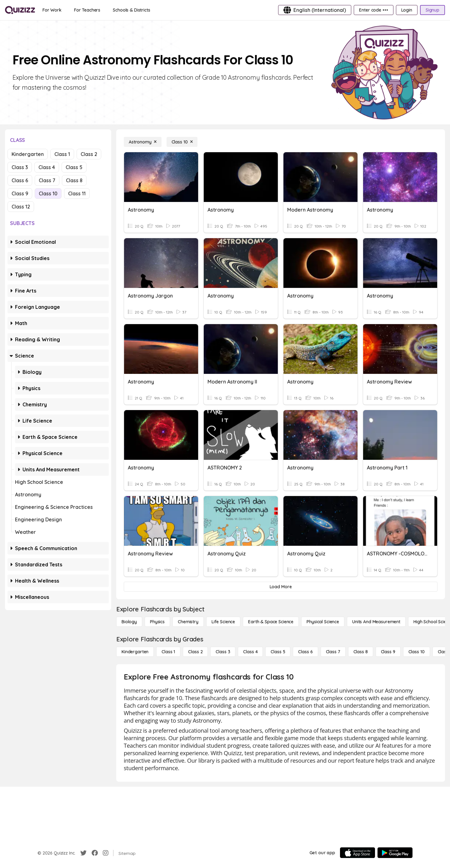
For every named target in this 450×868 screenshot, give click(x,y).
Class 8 (74, 180)
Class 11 (77, 193)
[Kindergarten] (135, 652)
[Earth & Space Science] (271, 622)
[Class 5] (278, 652)
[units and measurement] (376, 622)
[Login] (407, 10)
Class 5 (74, 167)
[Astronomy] (143, 142)
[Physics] (157, 622)
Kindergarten (28, 154)
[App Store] (357, 853)
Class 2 (89, 154)
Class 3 (20, 167)
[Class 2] (195, 652)
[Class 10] (182, 142)
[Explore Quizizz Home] (20, 10)
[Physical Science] (323, 622)
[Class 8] (361, 652)
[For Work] (52, 10)
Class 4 (47, 167)
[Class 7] (333, 652)
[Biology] (129, 622)
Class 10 (48, 193)
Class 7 (47, 180)
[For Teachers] (87, 10)
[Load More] (281, 587)
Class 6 (20, 180)
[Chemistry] (188, 622)
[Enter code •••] (373, 10)
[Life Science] (223, 622)
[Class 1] (168, 652)
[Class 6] (305, 652)
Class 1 (62, 154)
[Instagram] (106, 853)
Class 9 (20, 193)
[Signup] (432, 10)
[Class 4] (250, 652)
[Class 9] (388, 652)
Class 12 (21, 207)
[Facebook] (95, 853)
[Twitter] (83, 853)
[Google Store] (395, 853)
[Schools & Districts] (131, 10)
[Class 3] (223, 652)
